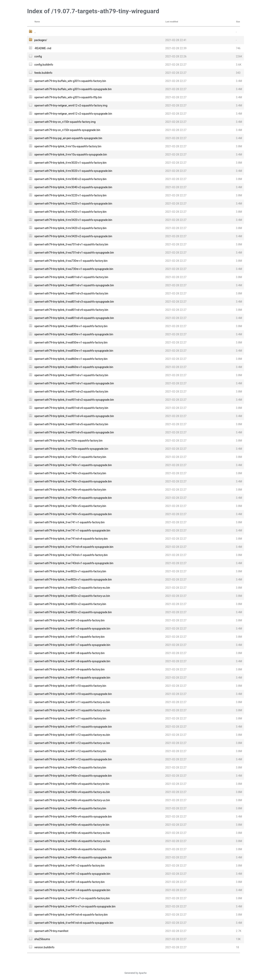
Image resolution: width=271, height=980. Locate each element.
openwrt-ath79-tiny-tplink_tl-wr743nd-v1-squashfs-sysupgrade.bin (74, 563)
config (38, 56)
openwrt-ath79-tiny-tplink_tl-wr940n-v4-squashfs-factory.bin (70, 808)
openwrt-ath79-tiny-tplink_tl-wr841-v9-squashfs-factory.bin (69, 669)
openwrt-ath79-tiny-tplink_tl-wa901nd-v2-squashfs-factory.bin (71, 392)
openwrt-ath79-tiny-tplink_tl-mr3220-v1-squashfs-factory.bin (70, 195)
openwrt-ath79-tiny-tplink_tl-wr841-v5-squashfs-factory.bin (69, 620)
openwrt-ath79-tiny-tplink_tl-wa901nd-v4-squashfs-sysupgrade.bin (74, 416)
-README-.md (43, 48)
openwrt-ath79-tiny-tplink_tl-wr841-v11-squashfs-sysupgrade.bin (73, 727)
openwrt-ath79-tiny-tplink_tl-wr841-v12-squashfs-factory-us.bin (72, 743)
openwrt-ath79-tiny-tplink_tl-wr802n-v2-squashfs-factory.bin (70, 604)
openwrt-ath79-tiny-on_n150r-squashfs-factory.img (65, 122)
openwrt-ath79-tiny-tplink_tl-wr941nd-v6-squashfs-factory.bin (71, 915)
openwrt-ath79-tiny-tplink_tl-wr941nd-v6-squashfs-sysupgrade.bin (74, 923)
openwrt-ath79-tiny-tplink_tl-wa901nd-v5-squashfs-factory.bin (71, 424)
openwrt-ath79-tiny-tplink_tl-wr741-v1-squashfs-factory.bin (69, 522)
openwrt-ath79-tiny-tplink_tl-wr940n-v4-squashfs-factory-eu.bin (72, 792)
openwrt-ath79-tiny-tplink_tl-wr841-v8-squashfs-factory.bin (69, 653)
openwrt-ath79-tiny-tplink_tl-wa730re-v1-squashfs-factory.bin (71, 261)
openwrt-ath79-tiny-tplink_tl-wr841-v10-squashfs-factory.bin (70, 686)
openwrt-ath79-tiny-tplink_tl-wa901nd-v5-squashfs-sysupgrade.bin (74, 432)
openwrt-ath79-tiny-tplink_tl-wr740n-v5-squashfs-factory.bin (70, 506)
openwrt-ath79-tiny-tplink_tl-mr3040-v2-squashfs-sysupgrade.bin (73, 187)
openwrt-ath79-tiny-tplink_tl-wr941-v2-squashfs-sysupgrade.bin (72, 874)
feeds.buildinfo (43, 73)
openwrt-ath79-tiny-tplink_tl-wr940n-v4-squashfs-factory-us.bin (72, 800)
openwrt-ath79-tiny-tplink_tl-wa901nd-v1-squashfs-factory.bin (71, 375)
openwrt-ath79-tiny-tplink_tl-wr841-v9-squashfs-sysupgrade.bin (72, 678)
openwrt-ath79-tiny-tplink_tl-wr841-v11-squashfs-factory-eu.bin (72, 702)
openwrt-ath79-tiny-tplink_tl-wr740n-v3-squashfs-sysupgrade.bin (73, 481)
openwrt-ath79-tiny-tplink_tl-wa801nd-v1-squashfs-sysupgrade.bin (74, 285)
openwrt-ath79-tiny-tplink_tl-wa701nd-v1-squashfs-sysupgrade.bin (74, 253)
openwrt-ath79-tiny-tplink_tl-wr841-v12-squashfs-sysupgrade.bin (73, 759)
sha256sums (42, 939)
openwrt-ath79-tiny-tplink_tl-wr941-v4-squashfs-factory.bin (69, 882)
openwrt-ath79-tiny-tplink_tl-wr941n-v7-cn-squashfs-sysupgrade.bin (75, 906)
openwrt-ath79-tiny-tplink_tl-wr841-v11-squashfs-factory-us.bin (72, 710)
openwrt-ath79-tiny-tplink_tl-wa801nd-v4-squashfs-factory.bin (71, 310)
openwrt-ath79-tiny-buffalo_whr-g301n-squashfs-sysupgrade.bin (73, 89)
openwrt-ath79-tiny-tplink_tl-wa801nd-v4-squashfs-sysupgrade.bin (74, 318)
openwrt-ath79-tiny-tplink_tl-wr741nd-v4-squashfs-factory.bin (71, 539)
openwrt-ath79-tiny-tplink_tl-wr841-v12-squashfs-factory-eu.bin (72, 735)
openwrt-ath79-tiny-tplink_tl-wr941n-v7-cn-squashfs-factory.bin (72, 898)
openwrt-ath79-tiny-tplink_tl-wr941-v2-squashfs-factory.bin (69, 866)
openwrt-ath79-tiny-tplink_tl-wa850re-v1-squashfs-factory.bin (71, 342)
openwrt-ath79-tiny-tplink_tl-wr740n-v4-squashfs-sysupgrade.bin (73, 498)
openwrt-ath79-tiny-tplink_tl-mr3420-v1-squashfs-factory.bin (70, 212)
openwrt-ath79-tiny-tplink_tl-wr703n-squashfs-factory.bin (68, 441)
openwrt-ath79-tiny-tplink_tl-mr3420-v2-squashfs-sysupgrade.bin (73, 236)
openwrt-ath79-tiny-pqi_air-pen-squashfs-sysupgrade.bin (68, 138)
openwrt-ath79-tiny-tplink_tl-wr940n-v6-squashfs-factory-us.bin (72, 841)
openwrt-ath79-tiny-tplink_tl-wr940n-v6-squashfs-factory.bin (70, 849)
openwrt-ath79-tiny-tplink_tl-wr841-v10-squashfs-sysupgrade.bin (73, 694)
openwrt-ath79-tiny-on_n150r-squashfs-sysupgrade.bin (67, 130)
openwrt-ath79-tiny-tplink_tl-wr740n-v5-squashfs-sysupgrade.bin (73, 514)
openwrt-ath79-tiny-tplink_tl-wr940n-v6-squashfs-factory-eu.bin (72, 833)
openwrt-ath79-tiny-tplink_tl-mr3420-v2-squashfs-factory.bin (70, 228)
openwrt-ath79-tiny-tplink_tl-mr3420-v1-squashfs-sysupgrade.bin (73, 220)
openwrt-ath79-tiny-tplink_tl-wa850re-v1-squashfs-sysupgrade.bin (74, 351)
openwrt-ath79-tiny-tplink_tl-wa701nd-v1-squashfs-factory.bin (71, 244)
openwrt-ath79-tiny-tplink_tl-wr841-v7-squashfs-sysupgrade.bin (72, 645)
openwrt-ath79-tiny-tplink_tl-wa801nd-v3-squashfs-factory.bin (71, 293)
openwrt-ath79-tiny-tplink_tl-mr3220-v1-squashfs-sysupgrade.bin (73, 204)
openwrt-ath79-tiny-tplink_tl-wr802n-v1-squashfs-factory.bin (70, 571)
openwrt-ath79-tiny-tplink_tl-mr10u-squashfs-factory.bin (68, 146)
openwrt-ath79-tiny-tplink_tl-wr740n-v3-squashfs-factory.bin (70, 473)
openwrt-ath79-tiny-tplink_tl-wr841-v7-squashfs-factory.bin (69, 637)
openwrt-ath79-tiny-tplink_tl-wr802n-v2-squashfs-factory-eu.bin (72, 588)
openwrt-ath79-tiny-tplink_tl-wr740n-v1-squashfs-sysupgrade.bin (73, 465)
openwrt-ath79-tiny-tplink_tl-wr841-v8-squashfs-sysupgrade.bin (72, 661)
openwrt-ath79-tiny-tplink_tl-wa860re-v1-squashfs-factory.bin (71, 359)
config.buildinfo (44, 65)
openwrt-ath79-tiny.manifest (51, 931)
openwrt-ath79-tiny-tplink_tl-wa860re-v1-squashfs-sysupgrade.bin (74, 367)
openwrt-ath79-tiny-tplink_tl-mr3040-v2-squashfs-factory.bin (70, 179)
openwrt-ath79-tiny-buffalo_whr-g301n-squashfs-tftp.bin (68, 97)
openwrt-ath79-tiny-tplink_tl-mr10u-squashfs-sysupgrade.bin (71, 155)
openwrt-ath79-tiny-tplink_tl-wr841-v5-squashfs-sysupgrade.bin (72, 629)
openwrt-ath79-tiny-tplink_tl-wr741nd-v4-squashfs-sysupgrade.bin (74, 547)
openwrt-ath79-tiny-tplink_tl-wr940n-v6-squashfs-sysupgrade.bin (73, 857)
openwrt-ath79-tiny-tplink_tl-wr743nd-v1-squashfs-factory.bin (71, 555)
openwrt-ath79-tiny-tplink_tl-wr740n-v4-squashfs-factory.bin (70, 490)
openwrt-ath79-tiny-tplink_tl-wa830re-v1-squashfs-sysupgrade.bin (74, 334)
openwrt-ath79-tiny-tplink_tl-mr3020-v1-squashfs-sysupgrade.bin (73, 171)
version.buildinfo (44, 947)
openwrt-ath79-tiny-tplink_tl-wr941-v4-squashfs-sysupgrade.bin (72, 890)
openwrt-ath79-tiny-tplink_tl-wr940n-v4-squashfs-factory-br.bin (72, 784)
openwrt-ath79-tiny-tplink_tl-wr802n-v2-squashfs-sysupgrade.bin (73, 612)
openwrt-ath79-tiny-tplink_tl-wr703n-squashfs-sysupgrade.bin (71, 449)
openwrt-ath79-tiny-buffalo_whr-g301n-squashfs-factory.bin (70, 81)
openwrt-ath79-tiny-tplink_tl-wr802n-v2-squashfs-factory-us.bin (72, 596)
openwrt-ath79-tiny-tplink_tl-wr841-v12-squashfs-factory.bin (70, 751)
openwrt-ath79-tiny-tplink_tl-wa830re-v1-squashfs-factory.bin (71, 326)
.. (35, 32)
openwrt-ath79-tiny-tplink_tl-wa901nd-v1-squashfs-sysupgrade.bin (74, 383)
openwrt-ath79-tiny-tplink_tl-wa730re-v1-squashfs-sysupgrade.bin (74, 269)
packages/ (41, 40)
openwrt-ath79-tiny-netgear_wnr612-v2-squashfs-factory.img (71, 105)
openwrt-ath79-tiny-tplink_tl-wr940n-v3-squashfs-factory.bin (70, 767)
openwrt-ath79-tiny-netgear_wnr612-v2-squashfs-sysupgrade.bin (73, 114)
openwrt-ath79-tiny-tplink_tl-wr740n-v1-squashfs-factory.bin (70, 457)
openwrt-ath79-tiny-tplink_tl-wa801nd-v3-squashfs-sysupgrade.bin (74, 302)
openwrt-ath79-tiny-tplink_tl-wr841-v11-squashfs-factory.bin (70, 718)
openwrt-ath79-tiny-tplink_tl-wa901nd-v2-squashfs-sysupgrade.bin (74, 400)
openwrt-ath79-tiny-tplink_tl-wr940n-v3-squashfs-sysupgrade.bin (73, 776)
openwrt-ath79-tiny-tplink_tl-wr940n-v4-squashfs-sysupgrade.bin (73, 817)
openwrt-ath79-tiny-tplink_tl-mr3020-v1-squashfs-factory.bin (70, 163)
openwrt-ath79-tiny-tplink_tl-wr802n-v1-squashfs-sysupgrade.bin (73, 580)
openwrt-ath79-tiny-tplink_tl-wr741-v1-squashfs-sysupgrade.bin (72, 530)
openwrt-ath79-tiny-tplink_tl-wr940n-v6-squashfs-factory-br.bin (72, 825)
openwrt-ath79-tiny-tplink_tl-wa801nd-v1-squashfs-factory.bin (71, 277)
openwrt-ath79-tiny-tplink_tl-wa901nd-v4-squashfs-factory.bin (71, 408)
